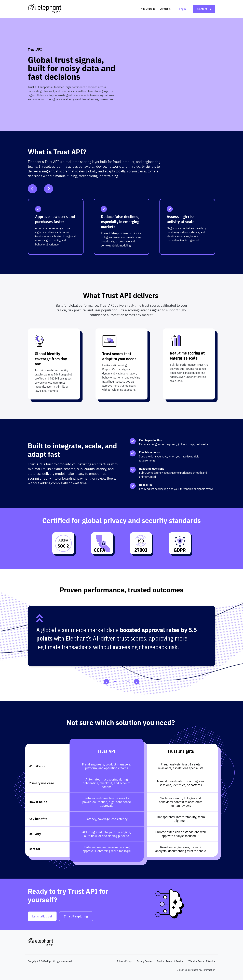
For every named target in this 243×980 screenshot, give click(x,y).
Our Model (165, 9)
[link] (45, 9)
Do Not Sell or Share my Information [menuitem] (196, 970)
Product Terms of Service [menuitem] (170, 961)
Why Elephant (148, 9)
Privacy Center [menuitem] (144, 961)
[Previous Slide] (32, 189)
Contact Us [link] (204, 9)
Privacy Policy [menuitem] (124, 961)
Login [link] (183, 9)
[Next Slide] (49, 189)
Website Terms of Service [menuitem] (202, 961)
